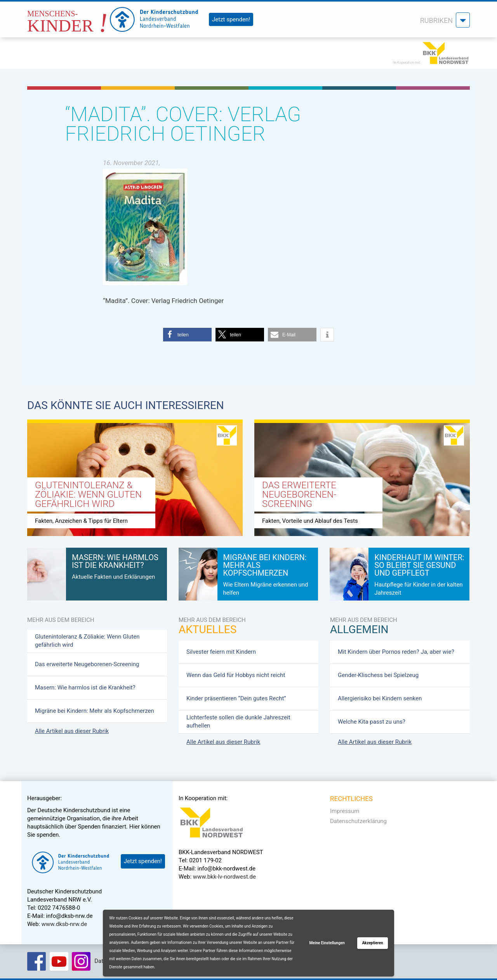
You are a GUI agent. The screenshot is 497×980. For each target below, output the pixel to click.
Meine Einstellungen (327, 943)
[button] (187, 335)
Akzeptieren (372, 943)
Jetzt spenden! (231, 19)
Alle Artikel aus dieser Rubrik (72, 731)
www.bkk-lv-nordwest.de (224, 877)
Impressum (345, 811)
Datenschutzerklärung (358, 821)
